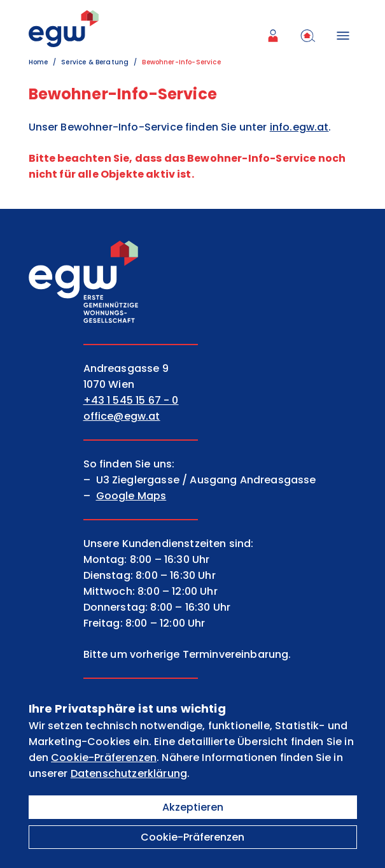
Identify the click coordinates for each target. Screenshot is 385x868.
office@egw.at (122, 416)
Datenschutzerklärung (129, 773)
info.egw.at (299, 127)
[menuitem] (276, 36)
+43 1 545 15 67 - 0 (131, 400)
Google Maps (131, 496)
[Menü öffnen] (346, 36)
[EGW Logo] (64, 29)
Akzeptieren (193, 807)
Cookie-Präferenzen (192, 837)
